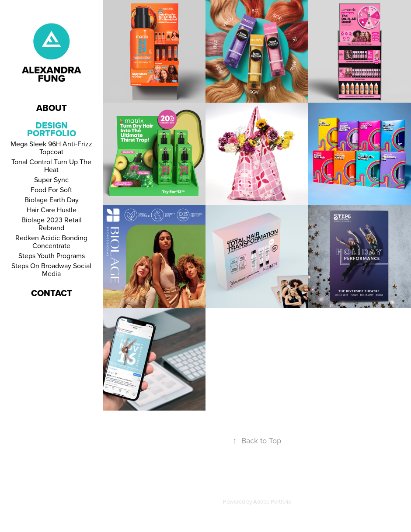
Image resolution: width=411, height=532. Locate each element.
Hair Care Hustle (52, 210)
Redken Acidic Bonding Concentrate (51, 242)
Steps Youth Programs (52, 256)
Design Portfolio (52, 129)
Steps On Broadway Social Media (51, 269)
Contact (52, 293)
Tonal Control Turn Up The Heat (51, 166)
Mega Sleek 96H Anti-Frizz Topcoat (51, 148)
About (52, 108)
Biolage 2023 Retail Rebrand (52, 224)
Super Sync (51, 180)
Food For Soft (51, 190)
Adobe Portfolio (272, 501)
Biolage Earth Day (52, 200)
